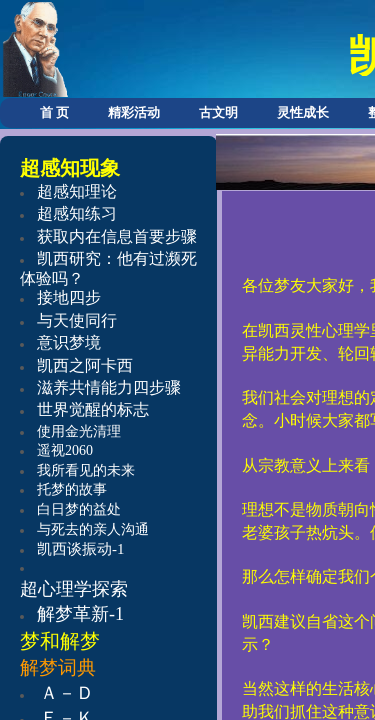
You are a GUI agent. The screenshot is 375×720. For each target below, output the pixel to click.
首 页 (54, 112)
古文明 (218, 112)
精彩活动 (134, 112)
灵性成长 (303, 112)
